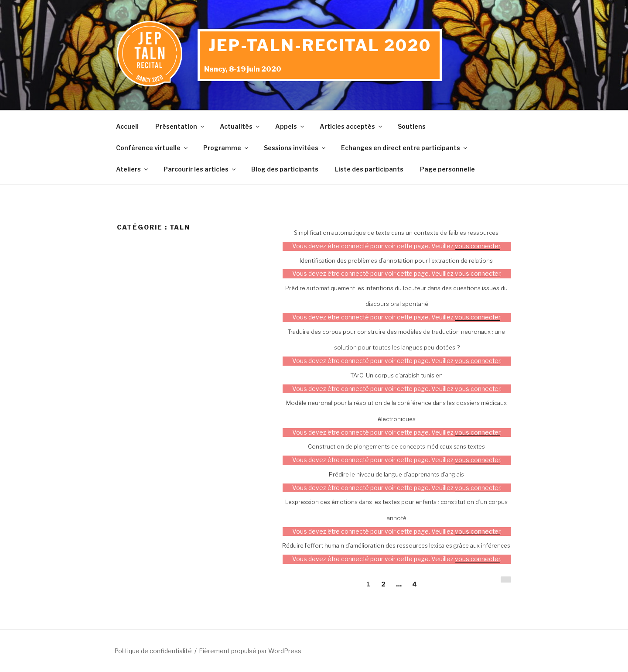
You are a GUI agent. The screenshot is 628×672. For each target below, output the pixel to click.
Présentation (180, 126)
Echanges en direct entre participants (405, 148)
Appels (290, 126)
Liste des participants (369, 169)
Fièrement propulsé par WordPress (250, 651)
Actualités (240, 126)
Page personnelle (447, 169)
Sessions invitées (295, 148)
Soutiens (412, 126)
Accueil (127, 126)
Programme (226, 148)
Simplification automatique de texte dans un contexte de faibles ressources (396, 233)
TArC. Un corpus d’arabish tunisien (396, 375)
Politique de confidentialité (153, 651)
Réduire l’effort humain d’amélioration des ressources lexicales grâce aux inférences (396, 545)
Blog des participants (285, 169)
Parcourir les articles (200, 169)
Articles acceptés (352, 126)
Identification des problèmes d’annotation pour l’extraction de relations (396, 261)
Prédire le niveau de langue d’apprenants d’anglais (396, 474)
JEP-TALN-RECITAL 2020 (320, 45)
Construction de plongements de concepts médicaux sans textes (396, 446)
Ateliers (133, 169)
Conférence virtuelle (152, 148)
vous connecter (478, 246)
